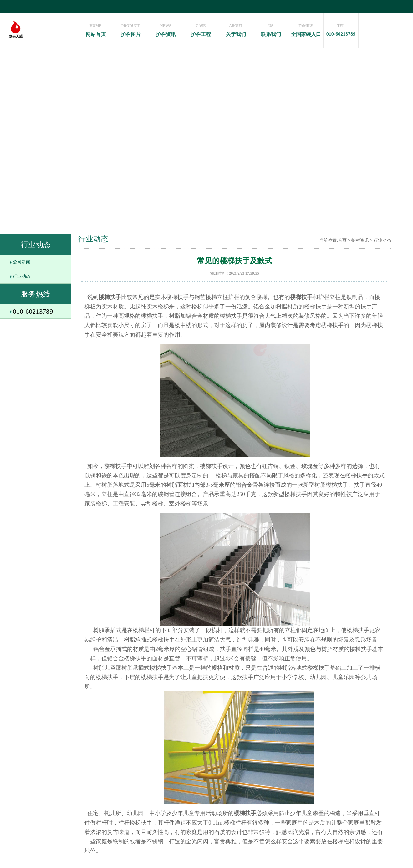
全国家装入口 (306, 29)
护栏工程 (201, 29)
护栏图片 (131, 29)
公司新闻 (22, 262)
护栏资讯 (166, 29)
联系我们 (271, 29)
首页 (342, 240)
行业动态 (22, 276)
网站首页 (96, 29)
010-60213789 (341, 28)
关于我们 (236, 29)
